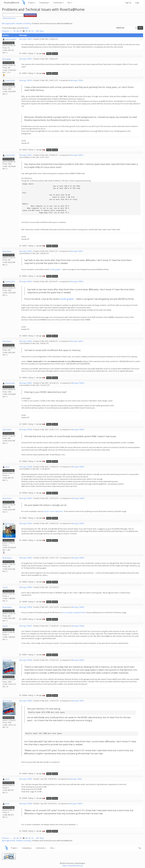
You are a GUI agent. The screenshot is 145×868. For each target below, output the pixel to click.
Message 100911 (77, 251)
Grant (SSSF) (10, 80)
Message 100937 (26, 626)
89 (26, 31)
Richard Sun (10, 523)
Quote (55, 54)
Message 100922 (26, 251)
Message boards (9, 23)
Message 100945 (26, 779)
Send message (9, 43)
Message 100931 (26, 498)
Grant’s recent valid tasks (53, 511)
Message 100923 (26, 281)
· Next (41, 31)
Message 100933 (26, 558)
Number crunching (24, 23)
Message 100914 (26, 39)
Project (32, 3)
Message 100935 (26, 587)
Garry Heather (11, 39)
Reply (49, 54)
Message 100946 (26, 804)
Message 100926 (26, 430)
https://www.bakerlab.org (73, 866)
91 (32, 31)
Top (140, 848)
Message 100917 (26, 155)
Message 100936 (26, 607)
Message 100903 (78, 467)
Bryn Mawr (7, 59)
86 (18, 31)
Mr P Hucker (7, 660)
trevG (7, 467)
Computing (44, 3)
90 (29, 31)
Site (70, 3)
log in (27, 28)
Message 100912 (77, 80)
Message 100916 (26, 80)
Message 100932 (26, 523)
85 (15, 31)
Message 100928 (26, 467)
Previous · (6, 31)
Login (137, 3)
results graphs (55, 269)
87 (21, 31)
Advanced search (9, 18)
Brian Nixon (7, 251)
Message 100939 (26, 701)
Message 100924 (26, 341)
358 (37, 31)
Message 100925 (26, 383)
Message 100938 (26, 660)
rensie (5, 587)
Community (58, 3)
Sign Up (128, 3)
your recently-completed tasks (74, 612)
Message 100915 (26, 59)
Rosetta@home (12, 3)
